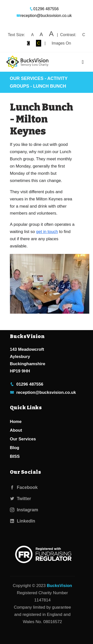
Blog (15, 448)
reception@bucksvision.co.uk (44, 16)
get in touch (47, 232)
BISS (15, 456)
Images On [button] (61, 43)
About (16, 430)
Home (16, 422)
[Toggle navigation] (83, 62)
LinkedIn (23, 521)
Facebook (24, 487)
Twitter (21, 499)
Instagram (24, 510)
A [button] (32, 35)
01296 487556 (44, 9)
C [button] (84, 35)
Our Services (27, 78)
